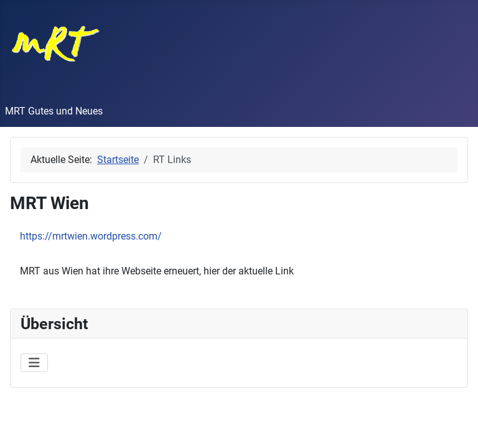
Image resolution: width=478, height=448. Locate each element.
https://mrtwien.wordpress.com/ (91, 236)
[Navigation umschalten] (34, 363)
